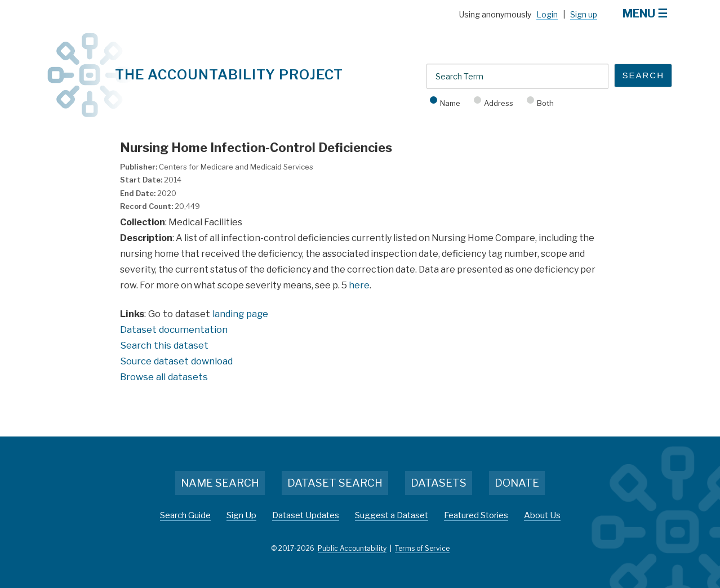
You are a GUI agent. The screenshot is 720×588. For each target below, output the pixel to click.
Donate (517, 483)
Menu (639, 14)
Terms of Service (422, 548)
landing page (240, 314)
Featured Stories (476, 515)
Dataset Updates (306, 515)
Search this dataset (164, 345)
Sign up (584, 14)
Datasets (439, 483)
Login (547, 14)
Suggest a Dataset (392, 515)
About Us (542, 515)
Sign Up (241, 515)
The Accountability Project (229, 75)
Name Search (220, 483)
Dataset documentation (174, 329)
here (359, 285)
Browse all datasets (164, 377)
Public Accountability (352, 548)
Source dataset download (176, 361)
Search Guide (185, 515)
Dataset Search (335, 483)
